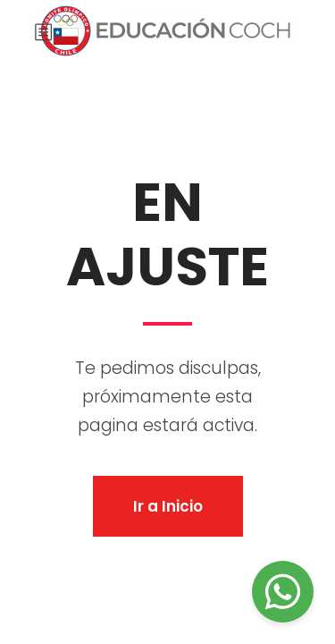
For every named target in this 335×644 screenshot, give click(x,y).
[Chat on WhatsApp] (283, 592)
